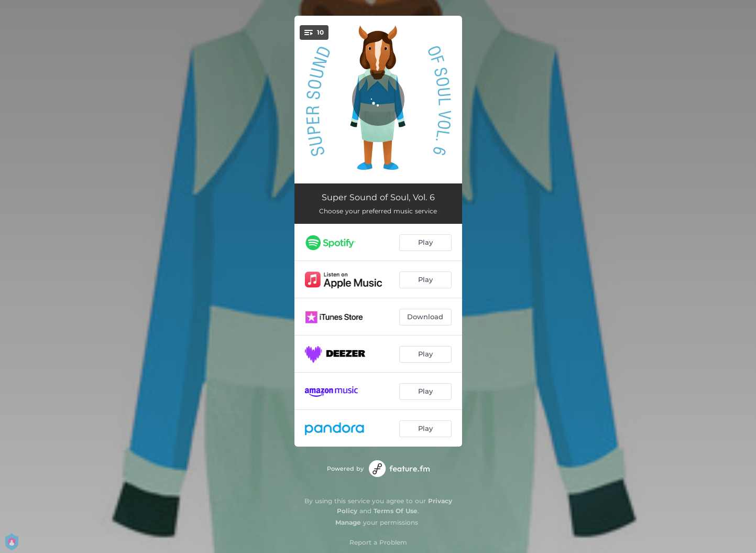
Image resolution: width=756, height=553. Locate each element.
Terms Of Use (396, 511)
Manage (348, 522)
